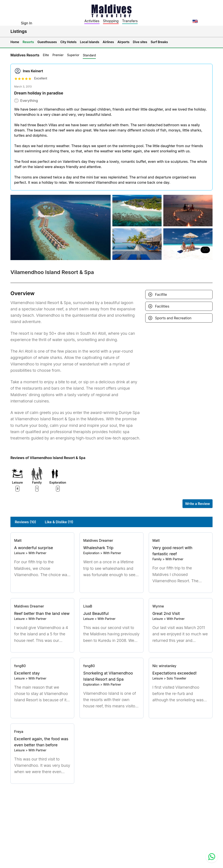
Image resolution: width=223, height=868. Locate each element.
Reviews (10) (25, 522)
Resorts (28, 42)
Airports (123, 42)
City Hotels (68, 42)
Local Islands (90, 42)
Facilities (162, 306)
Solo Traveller (176, 678)
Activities (92, 21)
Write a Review (198, 504)
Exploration (91, 553)
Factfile (161, 294)
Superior (73, 55)
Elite (46, 55)
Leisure (19, 553)
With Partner (37, 553)
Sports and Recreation (173, 318)
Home (15, 42)
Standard (89, 55)
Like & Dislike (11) (59, 522)
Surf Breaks (159, 42)
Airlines (108, 42)
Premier (58, 55)
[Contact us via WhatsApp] (212, 857)
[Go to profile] (42, 540)
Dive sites (140, 42)
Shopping (111, 21)
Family (157, 559)
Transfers (130, 21)
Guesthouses (47, 42)
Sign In (27, 23)
